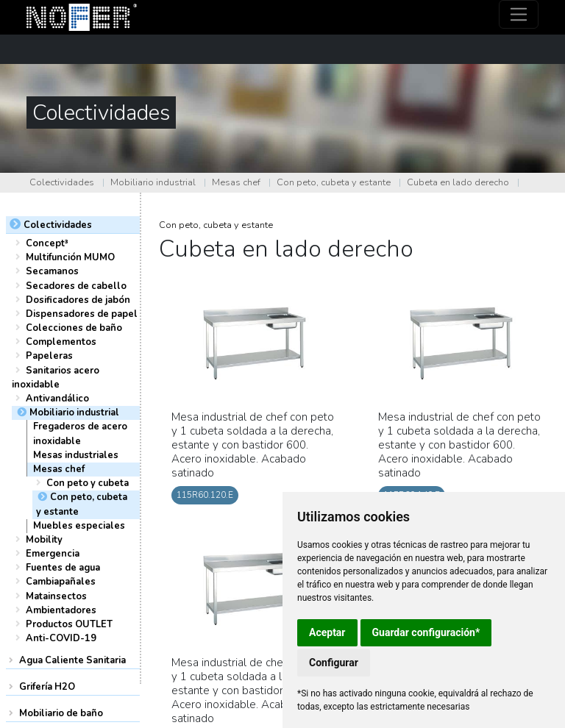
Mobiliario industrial (153, 182)
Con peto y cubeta (88, 483)
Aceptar (327, 632)
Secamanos (52, 271)
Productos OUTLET (69, 624)
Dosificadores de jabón (78, 300)
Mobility (44, 540)
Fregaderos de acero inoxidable (80, 433)
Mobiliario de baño (61, 713)
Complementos (61, 342)
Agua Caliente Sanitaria (72, 660)
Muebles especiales (79, 526)
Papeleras (49, 356)
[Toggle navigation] (519, 14)
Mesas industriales (76, 455)
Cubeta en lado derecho (458, 182)
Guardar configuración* (426, 632)
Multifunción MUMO (70, 257)
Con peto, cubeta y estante (334, 182)
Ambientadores (61, 610)
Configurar (334, 663)
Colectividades (62, 182)
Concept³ (47, 243)
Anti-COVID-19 (61, 638)
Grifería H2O (47, 687)
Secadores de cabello (76, 286)
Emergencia (53, 554)
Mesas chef (236, 182)
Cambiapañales (61, 582)
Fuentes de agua (63, 568)
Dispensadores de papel (82, 314)
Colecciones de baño (74, 328)
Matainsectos (56, 596)
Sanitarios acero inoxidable (56, 378)
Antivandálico (57, 399)
